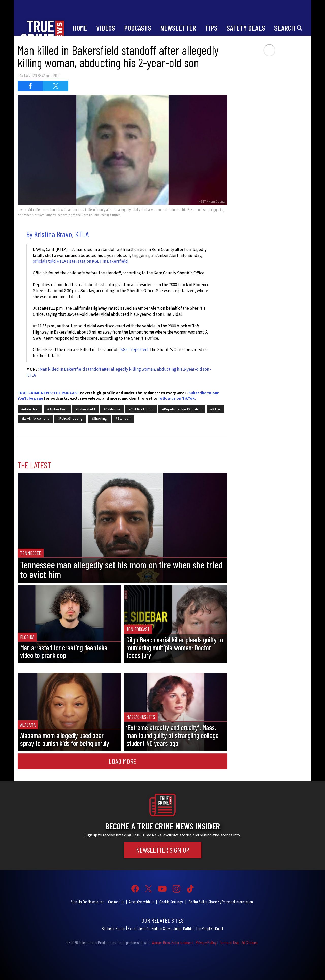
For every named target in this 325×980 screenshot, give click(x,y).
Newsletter (178, 28)
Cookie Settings (171, 902)
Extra (132, 928)
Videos (106, 28)
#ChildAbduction (141, 409)
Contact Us (116, 902)
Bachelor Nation (113, 928)
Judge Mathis (183, 928)
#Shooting (99, 419)
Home (80, 28)
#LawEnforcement (35, 419)
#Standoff (123, 419)
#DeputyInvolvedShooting (182, 409)
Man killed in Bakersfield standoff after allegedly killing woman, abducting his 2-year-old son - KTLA (119, 372)
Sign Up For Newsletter (87, 902)
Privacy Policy (206, 942)
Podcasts (138, 28)
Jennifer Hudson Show (155, 928)
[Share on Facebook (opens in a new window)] (30, 86)
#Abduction (30, 409)
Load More (123, 761)
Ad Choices (250, 942)
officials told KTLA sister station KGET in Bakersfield (80, 261)
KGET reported (134, 350)
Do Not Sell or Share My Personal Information (221, 902)
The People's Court (209, 928)
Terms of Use (229, 942)
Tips (211, 28)
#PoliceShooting (70, 419)
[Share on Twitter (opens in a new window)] (56, 86)
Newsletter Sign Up (163, 850)
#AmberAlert (57, 409)
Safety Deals (246, 28)
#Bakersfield (85, 409)
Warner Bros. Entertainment (172, 942)
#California (112, 409)
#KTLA (215, 409)
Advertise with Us (142, 902)
